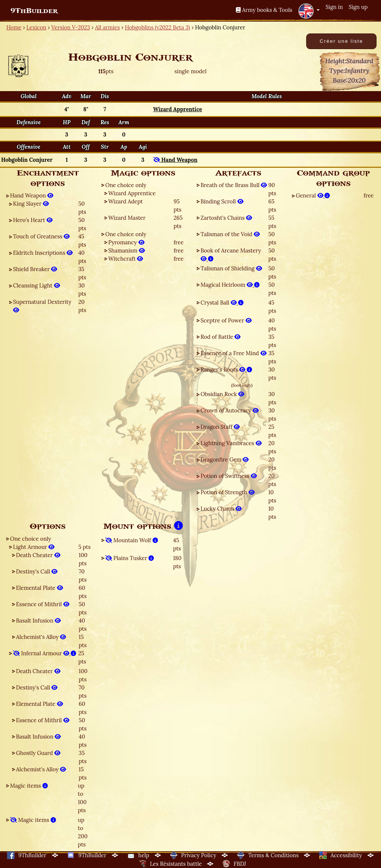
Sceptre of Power (226, 320)
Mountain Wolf (132, 540)
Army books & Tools (264, 10)
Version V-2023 (71, 27)
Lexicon (36, 27)
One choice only (126, 185)
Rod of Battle (220, 337)
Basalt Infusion (38, 621)
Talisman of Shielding (231, 268)
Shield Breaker (35, 269)
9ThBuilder (34, 11)
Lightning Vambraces (231, 443)
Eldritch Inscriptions (43, 253)
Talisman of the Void (230, 234)
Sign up (358, 7)
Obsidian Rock (222, 394)
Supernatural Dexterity (42, 306)
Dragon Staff (220, 427)
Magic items (29, 786)
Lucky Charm (221, 509)
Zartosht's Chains (226, 218)
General (313, 195)
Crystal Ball (222, 303)
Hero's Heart (33, 220)
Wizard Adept (126, 201)
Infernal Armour (45, 653)
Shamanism (127, 250)
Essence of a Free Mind (233, 353)
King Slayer (31, 204)
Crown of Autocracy (230, 410)
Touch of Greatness (41, 236)
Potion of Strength (228, 492)
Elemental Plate (39, 588)
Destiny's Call (37, 571)
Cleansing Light (36, 285)
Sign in (334, 7)
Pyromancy (126, 242)
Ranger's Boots (226, 369)
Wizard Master (127, 218)
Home (14, 27)
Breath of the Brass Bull (234, 185)
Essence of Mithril (43, 604)
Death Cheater (38, 555)
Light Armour (34, 547)
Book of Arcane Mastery (231, 255)
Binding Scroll (222, 201)
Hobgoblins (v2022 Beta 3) (157, 27)
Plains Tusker (130, 558)
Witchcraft (126, 259)
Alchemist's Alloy (41, 637)
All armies (107, 27)
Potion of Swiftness (229, 476)
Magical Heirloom (230, 285)
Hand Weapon (32, 195)
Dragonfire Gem (225, 459)
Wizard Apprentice (132, 193)
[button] (309, 11)
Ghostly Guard (38, 753)
